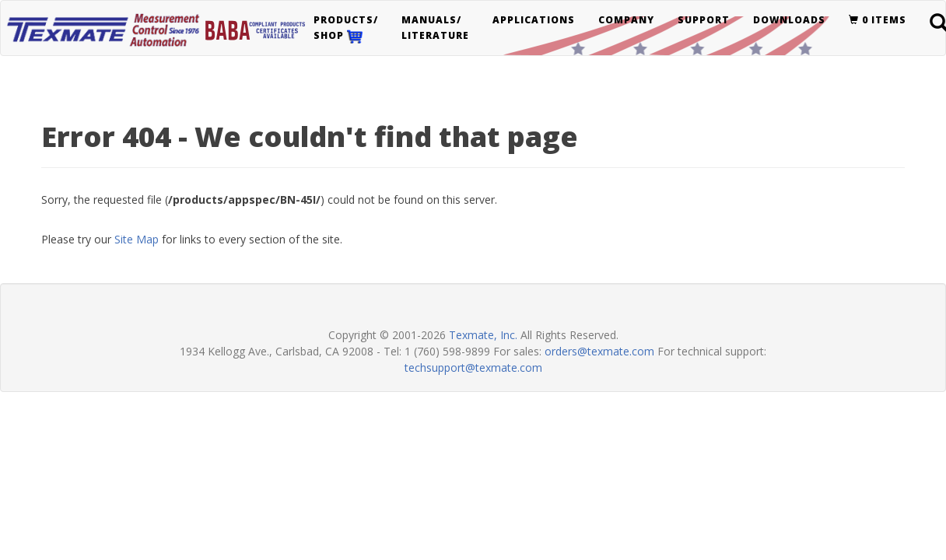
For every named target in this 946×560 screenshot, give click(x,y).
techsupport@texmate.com (473, 367)
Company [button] (626, 20)
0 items (878, 20)
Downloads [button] (789, 20)
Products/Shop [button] (346, 28)
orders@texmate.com (599, 351)
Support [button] (704, 20)
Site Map (137, 239)
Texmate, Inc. (483, 335)
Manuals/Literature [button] (435, 28)
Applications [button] (534, 20)
